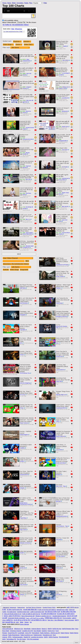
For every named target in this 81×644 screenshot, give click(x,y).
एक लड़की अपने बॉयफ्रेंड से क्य (49, 614)
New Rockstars (24, 303)
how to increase (69, 620)
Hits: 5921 (22, 128)
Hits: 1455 (22, 233)
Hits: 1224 (59, 233)
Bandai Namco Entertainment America (26, 504)
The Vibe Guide (60, 556)
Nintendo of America (25, 543)
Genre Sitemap (24, 624)
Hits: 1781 (59, 193)
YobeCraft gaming (27, 167)
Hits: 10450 (59, 87)
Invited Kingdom (24, 435)
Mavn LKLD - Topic (61, 486)
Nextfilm (22, 461)
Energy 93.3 (51, 631)
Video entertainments (26, 60)
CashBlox (22, 448)
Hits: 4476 (22, 153)
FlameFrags (59, 303)
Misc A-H (28, 219)
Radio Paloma (65, 633)
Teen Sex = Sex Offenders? (56, 620)
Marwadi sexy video (62, 610)
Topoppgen (23, 315)
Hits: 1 (60, 46)
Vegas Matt (59, 381)
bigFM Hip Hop (57, 629)
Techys (22, 408)
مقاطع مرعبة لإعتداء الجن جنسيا (35, 618)
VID (57, 46)
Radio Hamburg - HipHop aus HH (50, 633)
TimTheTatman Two (25, 373)
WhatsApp (19, 29)
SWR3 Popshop (53, 637)
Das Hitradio (37, 631)
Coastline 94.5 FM (27, 631)
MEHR (19, 254)
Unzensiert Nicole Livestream (17, 618)
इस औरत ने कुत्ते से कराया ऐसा (15, 610)
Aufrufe (27, 41)
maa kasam (65, 150)
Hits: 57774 (59, 60)
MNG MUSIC (65, 207)
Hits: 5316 (22, 138)
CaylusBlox (23, 330)
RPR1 (10, 637)
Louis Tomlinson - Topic (62, 526)
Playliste (17, 41)
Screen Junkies (60, 276)
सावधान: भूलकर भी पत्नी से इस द (12, 616)
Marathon (58, 475)
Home (4, 3)
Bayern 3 (44, 629)
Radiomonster (38, 635)
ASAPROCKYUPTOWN (62, 265)
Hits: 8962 (59, 111)
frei (31, 622)
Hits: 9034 (22, 111)
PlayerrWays (23, 518)
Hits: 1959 (22, 193)
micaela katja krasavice (59, 616)
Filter (45, 3)
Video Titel (29, 44)
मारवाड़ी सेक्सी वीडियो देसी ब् (30, 610)
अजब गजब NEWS (27, 74)
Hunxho (22, 355)
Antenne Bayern (36, 629)
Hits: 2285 (59, 167)
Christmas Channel (16, 631)
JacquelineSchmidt (28, 139)
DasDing (44, 631)
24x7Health (65, 167)
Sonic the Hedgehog (25, 383)
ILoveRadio (21, 633)
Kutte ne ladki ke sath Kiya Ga (31, 614)
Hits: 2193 (59, 178)
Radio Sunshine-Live (27, 635)
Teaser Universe (24, 423)
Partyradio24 (36, 633)
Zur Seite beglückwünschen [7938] (13, 32)
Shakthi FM (27, 637)
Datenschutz (21, 607)
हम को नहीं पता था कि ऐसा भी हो (22, 620)
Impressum (13, 607)
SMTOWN (59, 540)
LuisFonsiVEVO (60, 370)
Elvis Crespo (59, 581)
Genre (19, 44)
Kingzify (65, 46)
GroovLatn (59, 568)
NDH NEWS (65, 60)
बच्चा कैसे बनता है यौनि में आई (52, 612)
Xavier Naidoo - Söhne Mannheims (28, 233)
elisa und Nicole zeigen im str (13, 614)
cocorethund (65, 98)
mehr (17, 622)
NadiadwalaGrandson (61, 516)
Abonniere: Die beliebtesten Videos (16, 264)
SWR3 (46, 637)
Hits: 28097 (23, 87)
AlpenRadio (27, 629)
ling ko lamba (67, 618)
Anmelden (20, 3)
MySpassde (65, 111)
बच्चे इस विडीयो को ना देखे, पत (39, 620)
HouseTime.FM (12, 633)
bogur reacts (23, 530)
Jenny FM (28, 633)
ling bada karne (12, 612)
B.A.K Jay (23, 395)
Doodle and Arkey (61, 463)
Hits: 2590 (22, 166)
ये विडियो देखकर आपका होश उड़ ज (54, 618)
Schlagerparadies (18, 637)
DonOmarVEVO (24, 475)
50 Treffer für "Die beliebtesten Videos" (16, 25)
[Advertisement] (62, 8)
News (9, 3)
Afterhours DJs (19, 629)
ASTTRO (58, 595)
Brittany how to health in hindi (64, 88)
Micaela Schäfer (26, 153)
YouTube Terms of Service (34, 607)
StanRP (22, 553)
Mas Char (28, 179)
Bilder (14, 3)
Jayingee (22, 488)
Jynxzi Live (23, 568)
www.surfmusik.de (8, 629)
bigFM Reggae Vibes (68, 629)
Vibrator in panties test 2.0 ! (44, 616)
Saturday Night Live (61, 395)
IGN (21, 343)
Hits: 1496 (59, 220)
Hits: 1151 (22, 246)
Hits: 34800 (23, 74)
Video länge (8, 44)
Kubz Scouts (23, 585)
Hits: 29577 (59, 73)
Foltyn (58, 421)
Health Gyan (65, 127)
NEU (27, 261)
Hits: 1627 (59, 207)
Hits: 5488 (59, 127)
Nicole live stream (27, 112)
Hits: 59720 (23, 59)
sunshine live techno (37, 637)
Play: (31, 3)
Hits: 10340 (23, 100)
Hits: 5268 (59, 139)
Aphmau (22, 595)
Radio (26, 3)
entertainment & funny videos (64, 179)
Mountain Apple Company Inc (28, 247)
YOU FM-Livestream (33, 639)
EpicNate (58, 501)
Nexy (57, 343)
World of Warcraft (60, 436)
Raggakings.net (47, 635)
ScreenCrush (59, 356)
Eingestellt (24, 270)
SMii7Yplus (23, 288)
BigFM (50, 629)
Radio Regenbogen (14, 635)
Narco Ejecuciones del (28, 616)
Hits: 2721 (59, 150)
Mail (13, 29)
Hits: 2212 (22, 179)
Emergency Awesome (62, 316)
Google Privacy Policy (49, 607)
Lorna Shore (59, 450)
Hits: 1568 (22, 219)
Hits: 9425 (59, 98)
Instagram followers (27, 88)
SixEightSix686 (63, 141)
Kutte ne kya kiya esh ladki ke (47, 610)
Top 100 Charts (21, 639)
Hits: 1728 (22, 207)
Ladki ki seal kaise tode (37, 612)
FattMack (59, 288)
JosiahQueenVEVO (61, 408)
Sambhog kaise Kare (23, 612)
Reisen (27, 622)
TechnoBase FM (11, 639)
